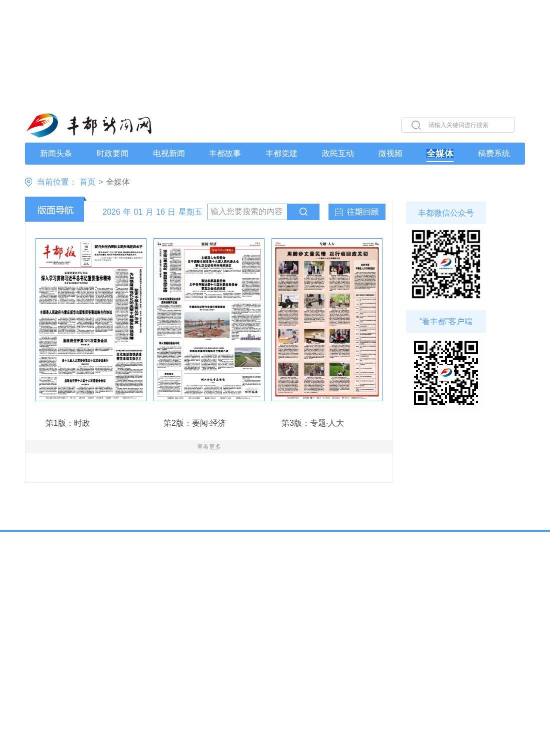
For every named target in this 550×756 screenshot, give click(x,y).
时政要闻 (112, 154)
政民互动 (338, 154)
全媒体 (440, 154)
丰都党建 (281, 154)
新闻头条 (56, 154)
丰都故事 (225, 154)
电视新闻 (169, 154)
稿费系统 (494, 154)
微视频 (390, 154)
